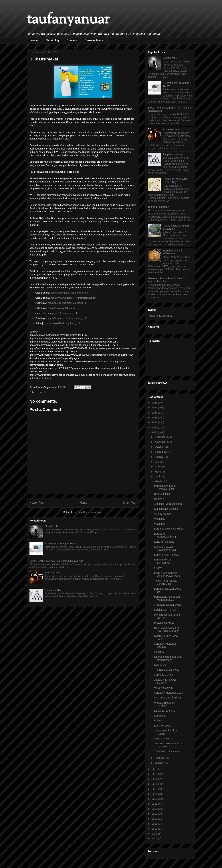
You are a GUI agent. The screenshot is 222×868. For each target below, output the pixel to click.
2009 (155, 819)
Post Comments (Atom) (90, 512)
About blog (52, 40)
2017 (155, 779)
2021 (155, 428)
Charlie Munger (163, 514)
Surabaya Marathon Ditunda (165, 645)
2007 (155, 829)
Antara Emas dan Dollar (168, 605)
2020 (155, 432)
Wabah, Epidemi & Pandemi (165, 704)
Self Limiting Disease (166, 509)
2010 (155, 814)
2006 (155, 834)
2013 (155, 799)
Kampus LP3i (162, 716)
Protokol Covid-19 (164, 623)
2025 (155, 408)
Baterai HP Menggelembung (165, 535)
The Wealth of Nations (167, 751)
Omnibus (159, 652)
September (161, 452)
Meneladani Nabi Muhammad (172, 252)
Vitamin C (160, 524)
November (161, 442)
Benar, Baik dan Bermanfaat (163, 561)
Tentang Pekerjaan (158, 207)
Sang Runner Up (164, 739)
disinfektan (36, 112)
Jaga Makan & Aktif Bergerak (165, 681)
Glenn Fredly (51, 526)
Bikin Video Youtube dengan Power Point (167, 574)
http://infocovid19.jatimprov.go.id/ (60, 313)
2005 (155, 839)
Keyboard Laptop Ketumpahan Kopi (166, 548)
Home (34, 40)
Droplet (158, 568)
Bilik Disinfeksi (162, 494)
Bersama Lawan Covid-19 (169, 529)
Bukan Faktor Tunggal (167, 555)
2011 (155, 809)
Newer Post (37, 503)
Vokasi (158, 721)
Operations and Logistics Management (168, 658)
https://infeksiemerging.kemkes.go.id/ (67, 303)
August (159, 457)
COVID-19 (160, 665)
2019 (155, 769)
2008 (155, 824)
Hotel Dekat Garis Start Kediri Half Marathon (167, 629)
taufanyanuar (68, 20)
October (160, 447)
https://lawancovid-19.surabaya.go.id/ (67, 318)
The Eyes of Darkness (167, 670)
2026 (155, 403)
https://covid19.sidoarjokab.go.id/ (63, 323)
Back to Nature (163, 726)
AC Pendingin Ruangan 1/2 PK (61, 543)
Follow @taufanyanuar (160, 316)
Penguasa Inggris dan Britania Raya (175, 181)
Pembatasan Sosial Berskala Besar (165, 487)
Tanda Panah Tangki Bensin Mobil (166, 582)
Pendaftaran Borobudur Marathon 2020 (167, 598)
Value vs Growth (163, 688)
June (158, 467)
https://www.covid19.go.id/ (61, 308)
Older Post (129, 503)
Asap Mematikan (53, 590)
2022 (155, 422)
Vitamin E (160, 519)
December (161, 437)
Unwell (41, 392)
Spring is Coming (164, 675)
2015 (155, 789)
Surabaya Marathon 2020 (169, 693)
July (157, 462)
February (160, 758)
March (159, 481)
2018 (155, 774)
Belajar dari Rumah (165, 610)
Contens (72, 40)
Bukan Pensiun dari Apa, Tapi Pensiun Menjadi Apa (56, 561)
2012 (155, 804)
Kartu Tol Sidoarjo (164, 542)
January (160, 763)
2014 (155, 794)
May (157, 472)
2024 (155, 413)
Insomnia (159, 499)
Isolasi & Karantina (165, 711)
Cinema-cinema (94, 40)
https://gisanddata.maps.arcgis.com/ (70, 293)
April (158, 477)
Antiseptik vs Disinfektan (168, 504)
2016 (155, 784)
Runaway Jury (52, 573)
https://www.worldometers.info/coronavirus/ (73, 298)
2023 (155, 418)
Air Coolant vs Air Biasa (167, 698)
